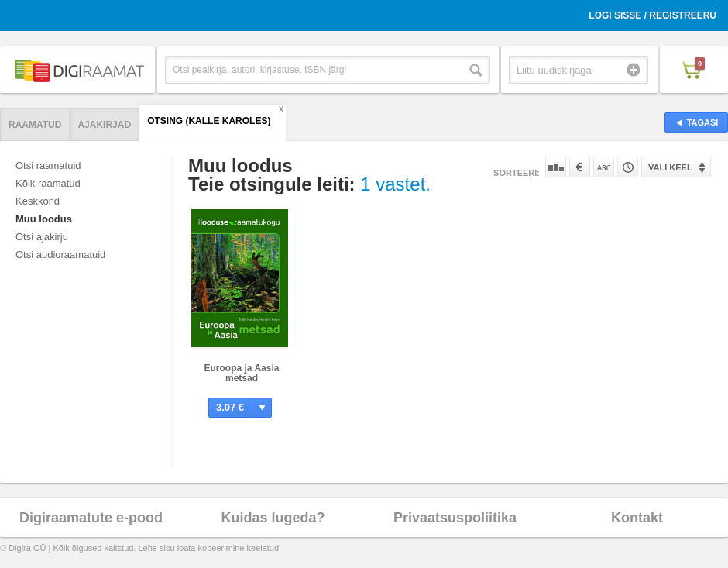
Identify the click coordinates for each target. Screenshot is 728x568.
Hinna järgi (580, 167)
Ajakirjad (104, 125)
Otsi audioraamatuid (60, 255)
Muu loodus (44, 219)
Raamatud (35, 125)
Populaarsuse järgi (556, 167)
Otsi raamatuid (48, 165)
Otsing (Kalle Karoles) (209, 121)
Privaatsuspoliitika (455, 518)
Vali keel (670, 167)
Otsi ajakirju (42, 237)
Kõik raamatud (48, 183)
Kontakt (637, 518)
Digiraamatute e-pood (91, 518)
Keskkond (38, 201)
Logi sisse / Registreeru (652, 15)
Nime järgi (604, 167)
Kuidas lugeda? (273, 518)
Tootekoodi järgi (628, 167)
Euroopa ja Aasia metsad (242, 373)
